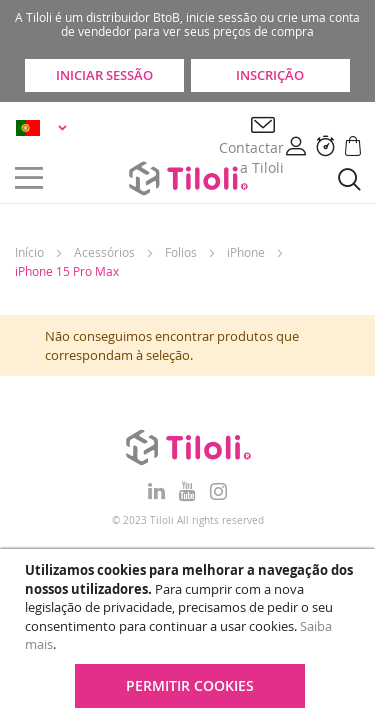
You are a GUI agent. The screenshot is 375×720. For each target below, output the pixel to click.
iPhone (246, 252)
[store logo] (188, 178)
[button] (44, 127)
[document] (190, 634)
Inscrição (270, 75)
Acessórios (104, 252)
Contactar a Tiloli (251, 157)
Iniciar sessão (104, 75)
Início (29, 252)
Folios (181, 252)
